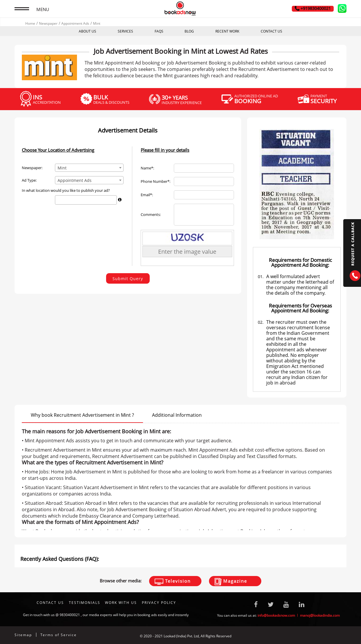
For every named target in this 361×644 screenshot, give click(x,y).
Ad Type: (29, 180)
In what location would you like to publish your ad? (66, 190)
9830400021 (70, 615)
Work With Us (121, 603)
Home (30, 23)
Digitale (340, 636)
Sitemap (23, 635)
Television (173, 581)
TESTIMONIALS (85, 603)
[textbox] (58, 200)
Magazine (231, 582)
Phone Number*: (156, 181)
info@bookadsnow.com (276, 615)
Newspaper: (32, 168)
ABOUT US (87, 31)
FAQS (159, 31)
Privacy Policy (159, 603)
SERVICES (125, 31)
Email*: (147, 195)
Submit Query (128, 279)
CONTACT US (271, 31)
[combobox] (89, 168)
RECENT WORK (227, 31)
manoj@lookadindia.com (320, 615)
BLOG (189, 31)
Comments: (151, 215)
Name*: (147, 168)
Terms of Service (59, 635)
